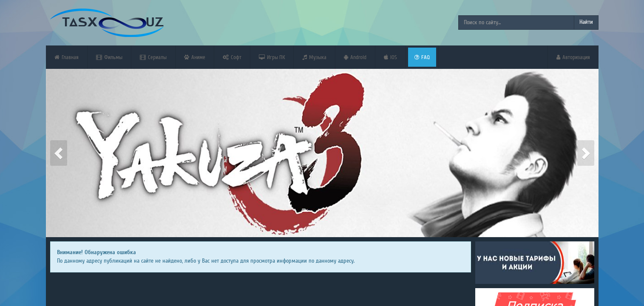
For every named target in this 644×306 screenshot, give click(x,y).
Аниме (195, 57)
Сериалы (153, 57)
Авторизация (573, 57)
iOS (390, 57)
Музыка (314, 57)
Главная (67, 57)
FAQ (422, 57)
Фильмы (109, 57)
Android (355, 57)
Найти (586, 22)
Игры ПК (272, 57)
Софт (232, 57)
